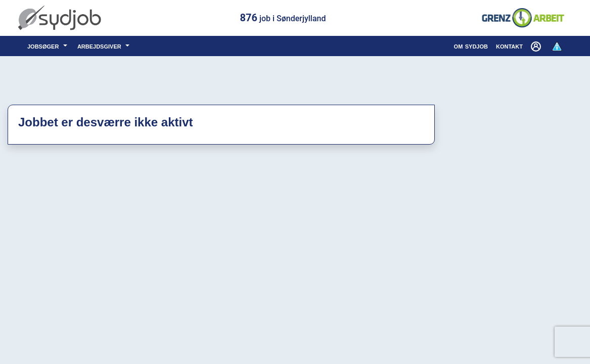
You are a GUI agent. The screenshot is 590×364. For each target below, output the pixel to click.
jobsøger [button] (44, 46)
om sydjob (471, 46)
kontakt (509, 46)
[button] (537, 46)
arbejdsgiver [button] (100, 46)
